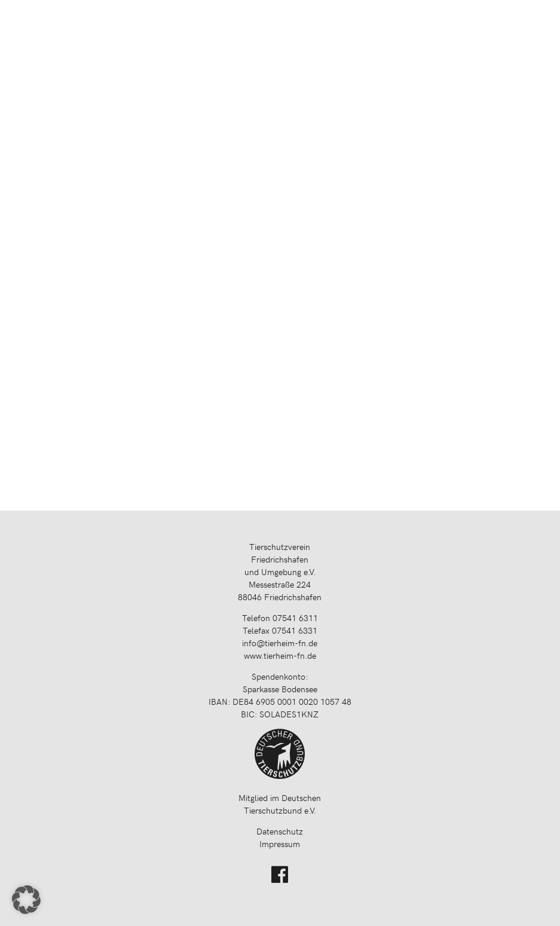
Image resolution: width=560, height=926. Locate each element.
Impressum (280, 844)
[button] (26, 900)
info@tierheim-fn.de (280, 643)
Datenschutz (280, 831)
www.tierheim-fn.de (280, 655)
